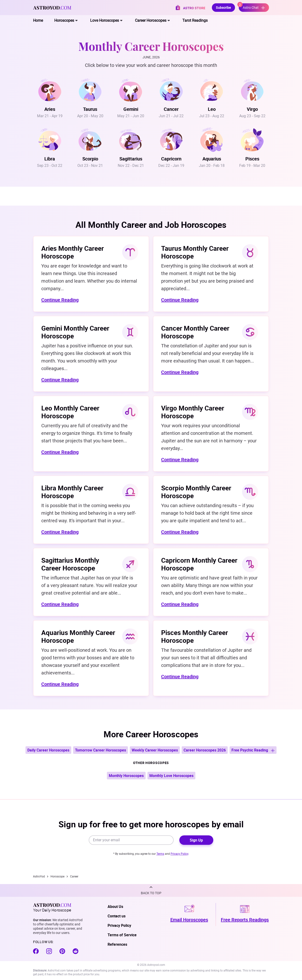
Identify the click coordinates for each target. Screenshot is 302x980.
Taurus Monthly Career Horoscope (195, 252)
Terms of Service (122, 935)
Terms (160, 854)
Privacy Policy (179, 854)
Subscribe (223, 7)
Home (38, 20)
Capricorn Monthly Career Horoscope (199, 564)
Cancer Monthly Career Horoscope (195, 332)
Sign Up (196, 840)
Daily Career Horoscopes (48, 750)
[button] (151, 890)
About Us (115, 907)
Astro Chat (252, 6)
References (117, 944)
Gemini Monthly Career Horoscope (75, 332)
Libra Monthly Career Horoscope (72, 492)
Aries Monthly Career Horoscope (73, 252)
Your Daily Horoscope (52, 907)
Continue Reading (60, 300)
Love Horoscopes (105, 20)
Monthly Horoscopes (126, 776)
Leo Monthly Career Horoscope (70, 412)
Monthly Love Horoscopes (171, 776)
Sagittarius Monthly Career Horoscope (70, 564)
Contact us (117, 916)
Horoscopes (64, 20)
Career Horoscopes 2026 (205, 750)
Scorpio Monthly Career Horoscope (196, 492)
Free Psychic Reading (253, 750)
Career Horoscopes (151, 20)
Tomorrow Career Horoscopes (101, 750)
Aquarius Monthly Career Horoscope (78, 636)
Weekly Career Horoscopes (155, 750)
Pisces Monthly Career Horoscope (195, 636)
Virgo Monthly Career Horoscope (193, 412)
